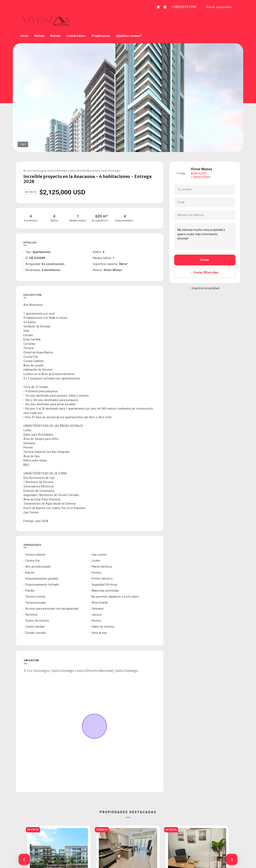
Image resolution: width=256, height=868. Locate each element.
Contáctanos (76, 36)
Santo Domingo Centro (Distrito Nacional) (73, 171)
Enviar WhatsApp (205, 272)
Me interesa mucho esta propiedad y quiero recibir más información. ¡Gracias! (205, 236)
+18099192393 (200, 177)
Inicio (24, 36)
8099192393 (199, 174)
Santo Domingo (111, 171)
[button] (24, 859)
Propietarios (101, 36)
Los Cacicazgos (36, 171)
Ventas (39, 36)
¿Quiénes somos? (129, 36)
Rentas (55, 36)
